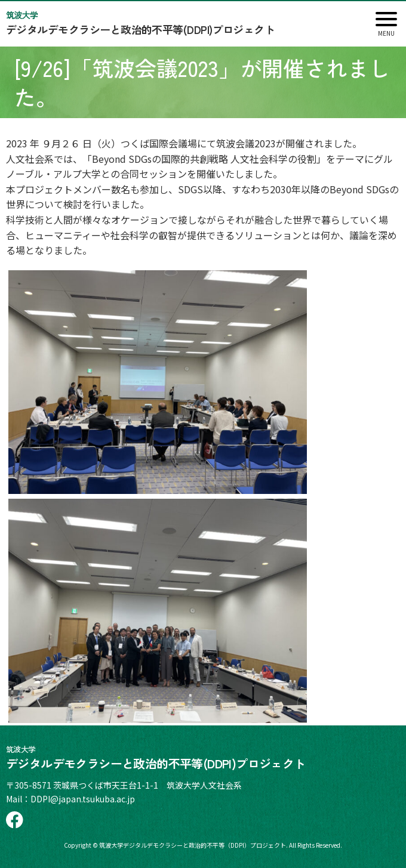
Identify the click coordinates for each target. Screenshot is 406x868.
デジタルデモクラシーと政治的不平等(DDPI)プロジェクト (173, 23)
